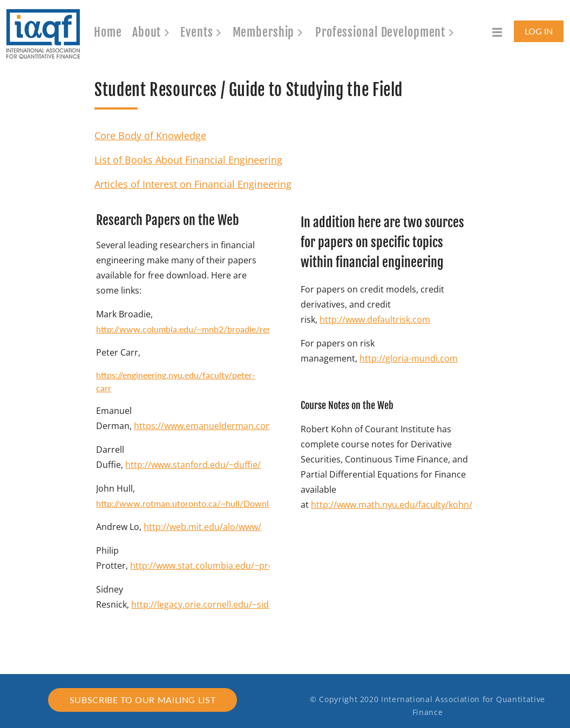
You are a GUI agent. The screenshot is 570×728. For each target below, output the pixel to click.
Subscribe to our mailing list (143, 700)
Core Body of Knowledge (150, 135)
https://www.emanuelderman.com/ (205, 426)
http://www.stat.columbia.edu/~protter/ (211, 566)
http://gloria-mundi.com (409, 358)
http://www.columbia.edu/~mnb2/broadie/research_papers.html (218, 329)
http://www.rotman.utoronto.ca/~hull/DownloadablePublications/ (223, 503)
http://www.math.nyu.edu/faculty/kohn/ (392, 505)
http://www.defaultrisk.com (375, 319)
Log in (539, 31)
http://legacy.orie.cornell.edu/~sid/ (202, 604)
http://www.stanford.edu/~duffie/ (193, 465)
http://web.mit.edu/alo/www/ (202, 527)
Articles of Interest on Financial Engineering (193, 184)
